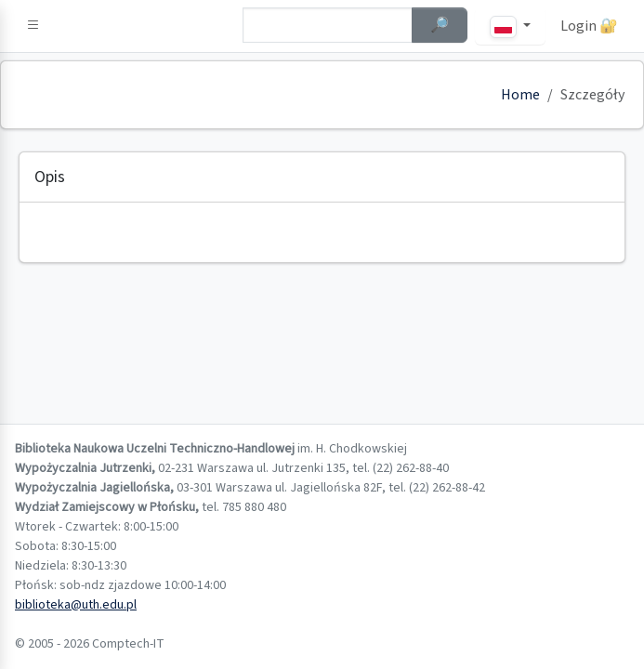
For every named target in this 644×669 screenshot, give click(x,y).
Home (520, 95)
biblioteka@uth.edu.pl (76, 605)
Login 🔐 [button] (589, 26)
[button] (33, 26)
